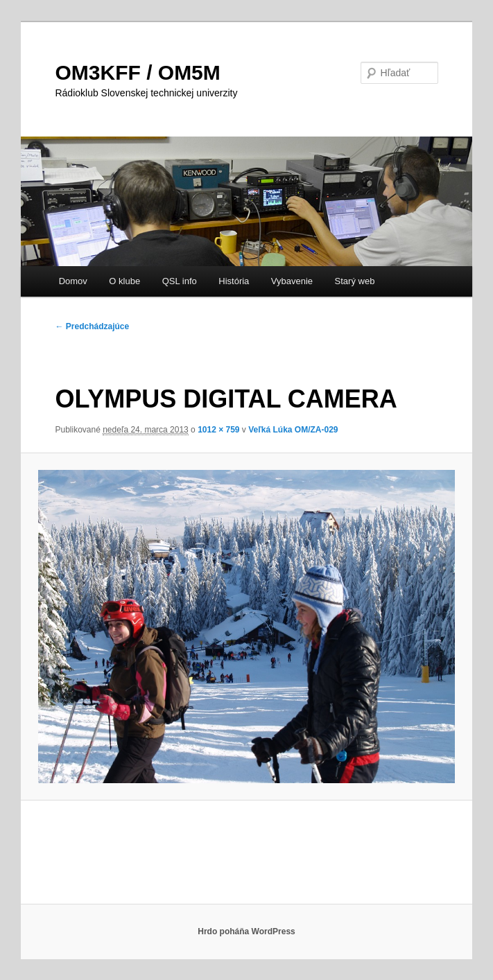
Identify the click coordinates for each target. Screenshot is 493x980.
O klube (124, 281)
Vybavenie (292, 281)
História (234, 281)
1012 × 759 (218, 430)
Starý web (355, 281)
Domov (73, 281)
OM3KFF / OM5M (137, 72)
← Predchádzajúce (92, 326)
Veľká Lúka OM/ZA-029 (293, 430)
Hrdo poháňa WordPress (246, 931)
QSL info (180, 281)
